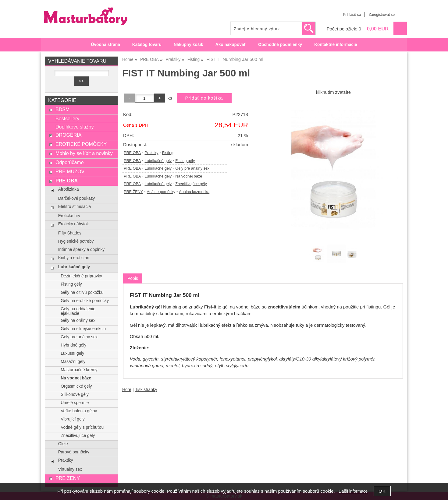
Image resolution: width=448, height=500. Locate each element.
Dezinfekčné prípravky (81, 276)
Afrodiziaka (69, 189)
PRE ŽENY (133, 192)
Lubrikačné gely (158, 161)
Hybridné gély (73, 345)
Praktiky (151, 153)
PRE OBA (132, 153)
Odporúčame (70, 162)
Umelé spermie (75, 403)
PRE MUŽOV (70, 171)
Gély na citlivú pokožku (82, 292)
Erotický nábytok (74, 224)
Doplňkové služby (75, 127)
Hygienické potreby (76, 241)
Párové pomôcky (74, 452)
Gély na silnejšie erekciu (83, 329)
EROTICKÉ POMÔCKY (81, 144)
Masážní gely (73, 362)
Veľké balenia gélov (79, 411)
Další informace (353, 491)
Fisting (168, 153)
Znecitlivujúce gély (191, 184)
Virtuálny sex (70, 469)
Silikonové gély (75, 394)
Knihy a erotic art (74, 258)
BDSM (62, 109)
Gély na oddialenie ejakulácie (78, 311)
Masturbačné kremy (79, 370)
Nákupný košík (188, 45)
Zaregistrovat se (382, 15)
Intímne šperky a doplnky (82, 250)
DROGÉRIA (68, 135)
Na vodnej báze (189, 176)
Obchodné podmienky (280, 45)
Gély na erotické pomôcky (85, 301)
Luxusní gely (72, 353)
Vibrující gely (73, 419)
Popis (133, 278)
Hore (127, 390)
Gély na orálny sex (78, 320)
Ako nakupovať (231, 45)
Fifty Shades (70, 233)
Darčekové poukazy (76, 198)
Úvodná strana (106, 45)
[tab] (133, 278)
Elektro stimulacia (75, 207)
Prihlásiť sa (352, 15)
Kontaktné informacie (336, 45)
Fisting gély (185, 161)
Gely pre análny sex (192, 168)
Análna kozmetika (194, 192)
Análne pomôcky (161, 192)
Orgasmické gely (76, 386)
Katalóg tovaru (147, 45)
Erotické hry (69, 216)
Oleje (63, 444)
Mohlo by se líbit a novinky (84, 153)
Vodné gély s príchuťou (82, 427)
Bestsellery (67, 118)
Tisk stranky (146, 390)
